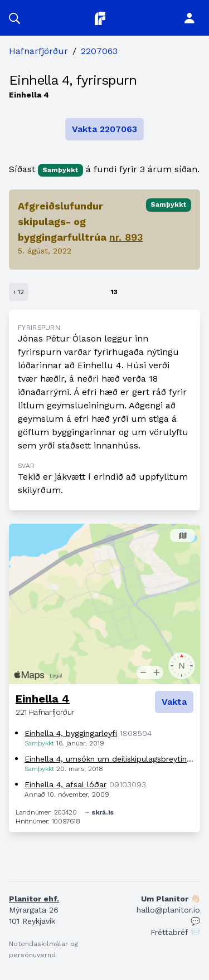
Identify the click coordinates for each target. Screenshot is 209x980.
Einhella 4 (43, 699)
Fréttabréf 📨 (175, 932)
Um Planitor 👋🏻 (171, 899)
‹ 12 (19, 292)
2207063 (99, 51)
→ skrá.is (99, 812)
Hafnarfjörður (38, 51)
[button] (14, 18)
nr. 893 (126, 237)
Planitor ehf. (34, 899)
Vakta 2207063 (104, 129)
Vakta (174, 702)
